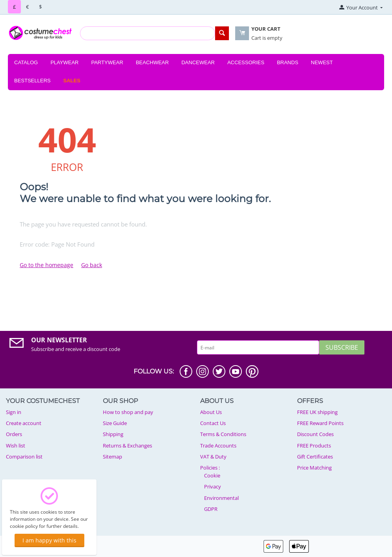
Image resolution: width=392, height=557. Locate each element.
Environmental (221, 498)
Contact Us (213, 423)
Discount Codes (315, 434)
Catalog (26, 62)
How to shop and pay (128, 412)
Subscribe (342, 347)
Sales (72, 81)
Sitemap (112, 457)
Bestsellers (33, 81)
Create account (24, 423)
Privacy (213, 486)
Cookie (212, 475)
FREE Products (314, 446)
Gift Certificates (315, 457)
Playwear (64, 62)
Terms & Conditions (223, 434)
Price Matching (314, 468)
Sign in (14, 412)
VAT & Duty (213, 457)
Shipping (113, 434)
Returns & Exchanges (127, 446)
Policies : (210, 468)
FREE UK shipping (317, 412)
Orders (14, 434)
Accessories (246, 62)
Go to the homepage (46, 265)
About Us (211, 412)
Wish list (16, 446)
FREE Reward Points (320, 423)
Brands (288, 62)
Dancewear (198, 62)
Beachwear (152, 62)
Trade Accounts (218, 446)
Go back (92, 265)
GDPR (211, 509)
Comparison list (24, 457)
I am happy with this (49, 540)
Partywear (107, 62)
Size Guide (115, 423)
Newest (322, 62)
